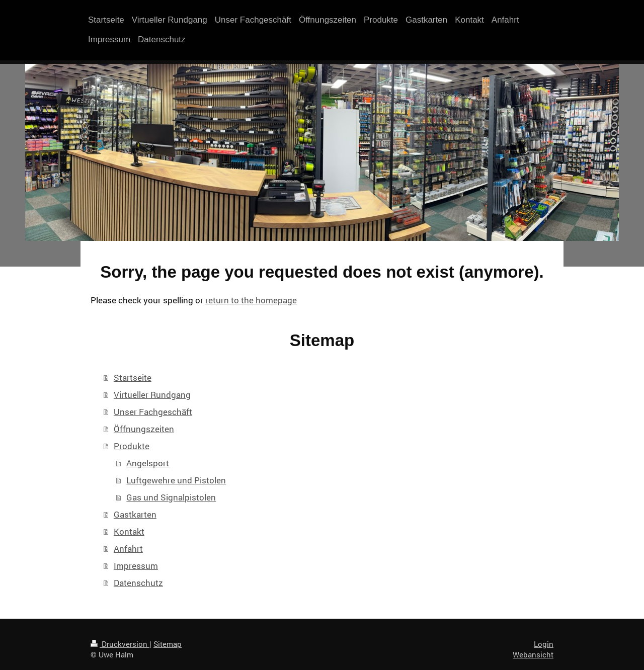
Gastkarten (135, 514)
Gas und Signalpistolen (171, 497)
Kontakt (129, 531)
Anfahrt (128, 549)
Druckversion (120, 644)
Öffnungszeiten (144, 429)
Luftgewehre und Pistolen (176, 480)
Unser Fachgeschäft (153, 412)
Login (544, 644)
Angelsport (148, 463)
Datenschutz (138, 583)
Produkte (132, 446)
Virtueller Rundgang (152, 395)
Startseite (133, 378)
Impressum (136, 566)
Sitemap (168, 644)
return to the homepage (251, 300)
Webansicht (533, 654)
